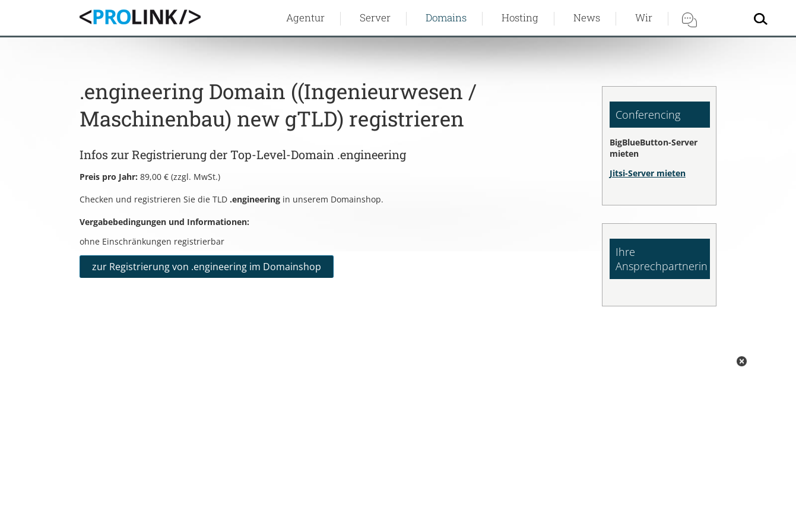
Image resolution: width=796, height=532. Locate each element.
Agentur (305, 18)
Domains (446, 18)
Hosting (520, 18)
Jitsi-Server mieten (648, 173)
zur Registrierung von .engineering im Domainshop (207, 267)
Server (375, 18)
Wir (644, 18)
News (587, 18)
